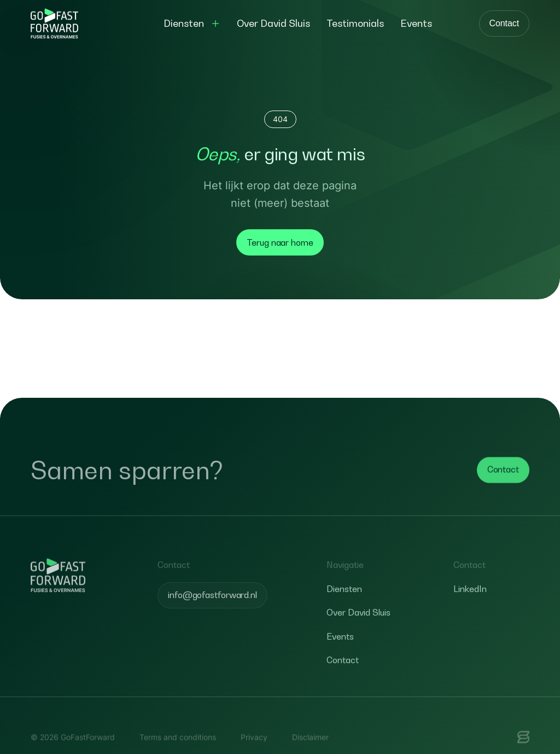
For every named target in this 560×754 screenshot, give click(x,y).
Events (340, 652)
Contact (504, 23)
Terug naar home (280, 242)
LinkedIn (470, 604)
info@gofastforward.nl (212, 610)
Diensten (344, 604)
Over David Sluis (358, 628)
